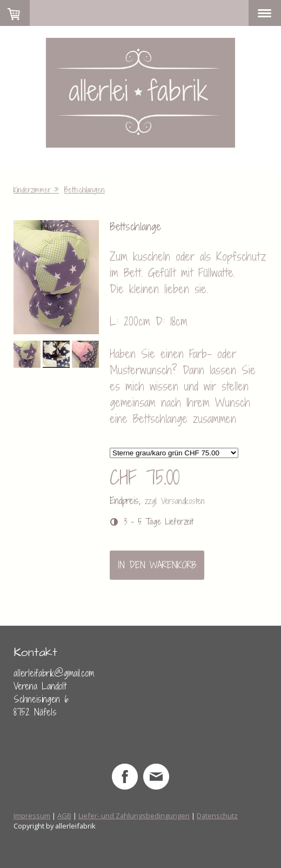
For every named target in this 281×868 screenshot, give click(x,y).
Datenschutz (217, 816)
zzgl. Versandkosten (175, 501)
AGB (64, 816)
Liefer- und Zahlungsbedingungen (134, 816)
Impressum (32, 816)
